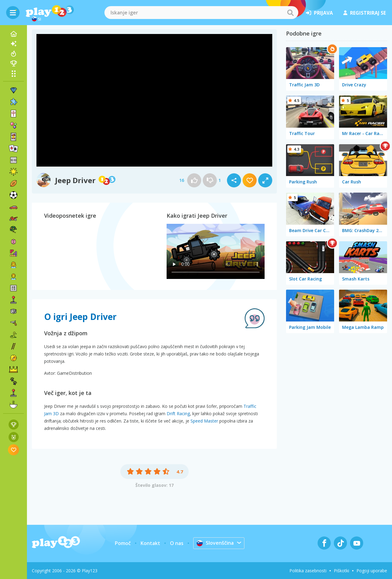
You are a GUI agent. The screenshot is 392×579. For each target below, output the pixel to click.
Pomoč (123, 543)
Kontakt (150, 543)
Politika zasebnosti (308, 571)
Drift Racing (178, 414)
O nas (177, 543)
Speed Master (204, 421)
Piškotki (341, 571)
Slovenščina (215, 543)
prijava (319, 13)
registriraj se (365, 13)
